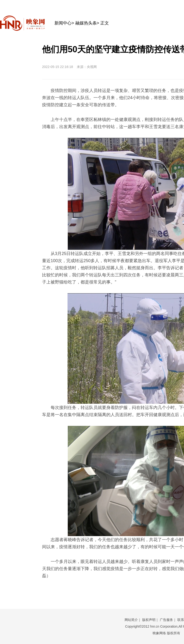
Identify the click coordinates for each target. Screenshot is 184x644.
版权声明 (149, 620)
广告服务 (166, 620)
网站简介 (131, 620)
